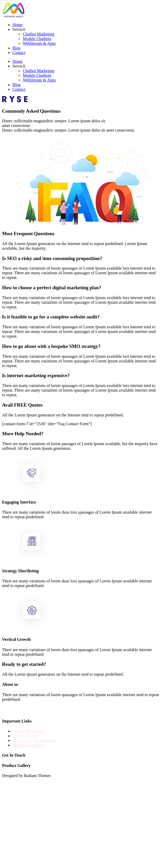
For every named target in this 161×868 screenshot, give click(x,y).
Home (17, 25)
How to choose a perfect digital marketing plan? (52, 288)
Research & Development (34, 740)
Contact (19, 53)
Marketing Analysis (29, 745)
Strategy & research (29, 731)
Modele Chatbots (37, 39)
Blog (16, 48)
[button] (80, 258)
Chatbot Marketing (38, 34)
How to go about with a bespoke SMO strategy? (51, 346)
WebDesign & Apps (39, 43)
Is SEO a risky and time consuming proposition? (52, 258)
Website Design (25, 736)
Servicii (19, 29)
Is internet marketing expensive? (36, 375)
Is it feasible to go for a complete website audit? (51, 317)
